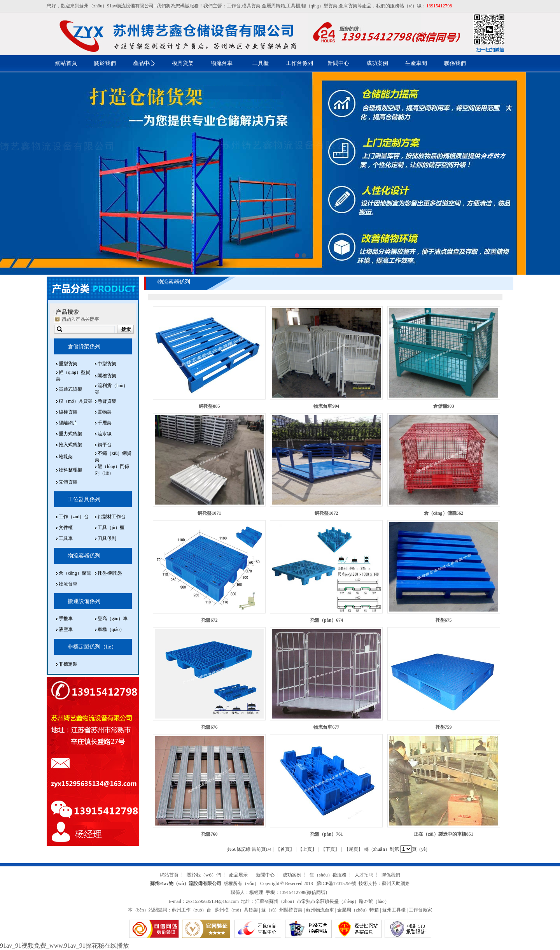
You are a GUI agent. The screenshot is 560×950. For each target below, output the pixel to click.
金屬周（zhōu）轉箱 (358, 910)
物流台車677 (326, 727)
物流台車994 (326, 406)
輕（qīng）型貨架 (319, 6)
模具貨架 (251, 6)
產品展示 (238, 875)
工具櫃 (293, 6)
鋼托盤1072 (326, 513)
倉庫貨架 (348, 6)
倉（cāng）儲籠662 (444, 513)
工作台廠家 (420, 910)
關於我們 (105, 63)
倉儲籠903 (444, 406)
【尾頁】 (353, 849)
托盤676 (209, 727)
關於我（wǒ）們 (204, 875)
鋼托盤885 (209, 406)
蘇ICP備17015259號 (337, 883)
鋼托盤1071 (209, 513)
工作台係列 (299, 63)
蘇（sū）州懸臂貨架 (282, 910)
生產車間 (416, 63)
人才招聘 (364, 875)
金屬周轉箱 (273, 6)
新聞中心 (338, 63)
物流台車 (222, 63)
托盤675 (444, 620)
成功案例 (377, 63)
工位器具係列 (84, 499)
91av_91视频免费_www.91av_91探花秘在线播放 (65, 946)
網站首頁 (66, 63)
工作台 (234, 6)
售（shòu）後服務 (328, 875)
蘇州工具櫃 (394, 910)
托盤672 (209, 620)
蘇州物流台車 (320, 910)
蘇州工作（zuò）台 (192, 910)
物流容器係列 (84, 556)
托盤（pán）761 (326, 834)
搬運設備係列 (84, 601)
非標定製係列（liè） (92, 647)
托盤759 (444, 727)
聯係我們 (455, 63)
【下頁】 (330, 849)
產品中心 (144, 63)
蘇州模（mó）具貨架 (236, 910)
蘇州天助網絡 (396, 883)
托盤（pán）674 (326, 620)
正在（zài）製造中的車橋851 (444, 834)
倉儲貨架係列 (84, 346)
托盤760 (209, 834)
